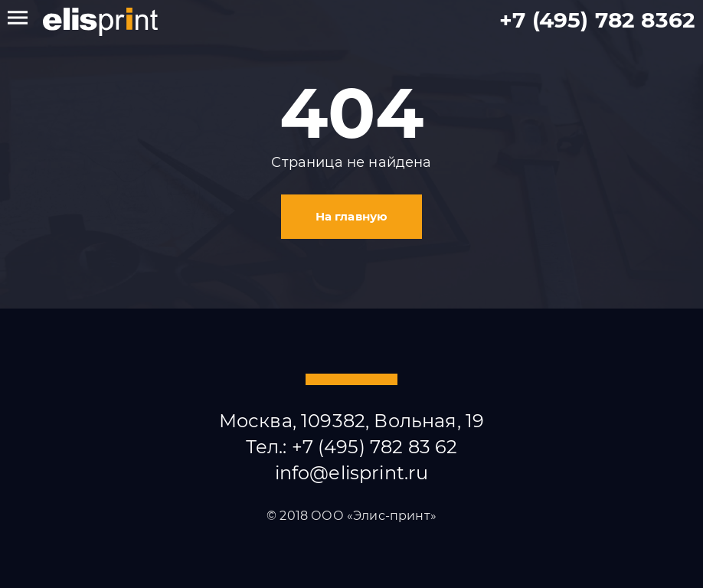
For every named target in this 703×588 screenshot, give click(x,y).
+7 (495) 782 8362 (597, 20)
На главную (352, 216)
